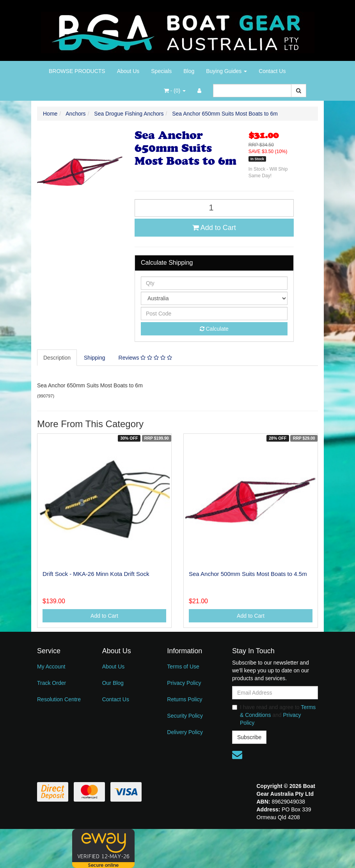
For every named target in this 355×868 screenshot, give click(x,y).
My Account (51, 667)
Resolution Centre (59, 699)
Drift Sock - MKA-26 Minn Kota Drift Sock (96, 574)
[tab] (57, 358)
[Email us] (237, 755)
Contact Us (272, 71)
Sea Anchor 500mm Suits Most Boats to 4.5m (248, 574)
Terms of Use (183, 667)
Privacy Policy (184, 683)
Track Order (51, 683)
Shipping (95, 358)
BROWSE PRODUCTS (77, 71)
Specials (161, 71)
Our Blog (113, 683)
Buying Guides (226, 71)
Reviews (145, 358)
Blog (189, 71)
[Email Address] (275, 693)
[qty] (214, 283)
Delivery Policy (185, 732)
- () (175, 91)
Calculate (214, 329)
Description (57, 358)
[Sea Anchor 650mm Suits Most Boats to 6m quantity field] (214, 208)
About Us (128, 71)
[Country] (214, 298)
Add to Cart (214, 228)
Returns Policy (185, 699)
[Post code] (214, 314)
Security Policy (185, 716)
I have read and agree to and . (274, 715)
